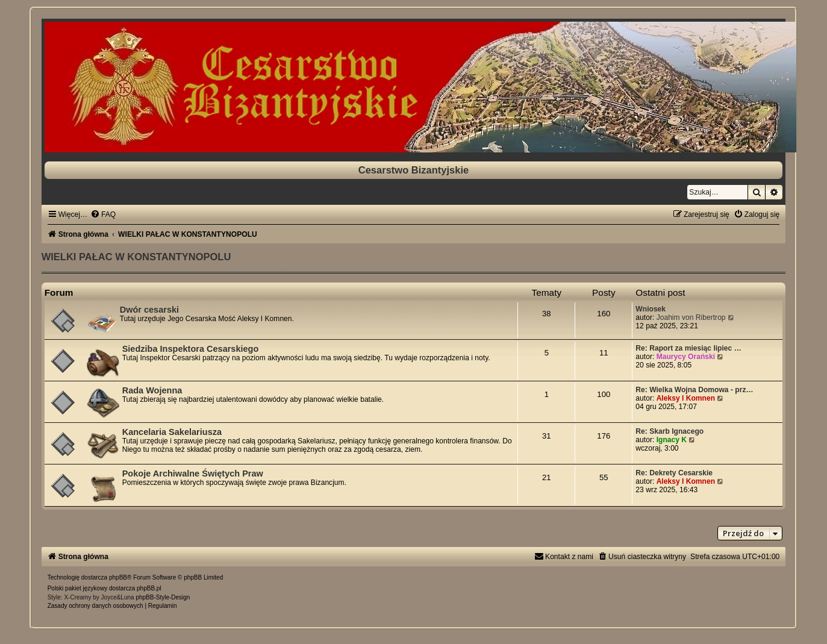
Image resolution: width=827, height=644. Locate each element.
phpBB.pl (149, 588)
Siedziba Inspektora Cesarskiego (191, 349)
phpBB (118, 577)
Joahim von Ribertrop (691, 317)
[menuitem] (103, 214)
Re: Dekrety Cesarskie (674, 473)
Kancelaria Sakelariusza (172, 432)
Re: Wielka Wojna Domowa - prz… (694, 390)
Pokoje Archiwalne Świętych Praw (193, 474)
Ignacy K (672, 440)
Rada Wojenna (152, 390)
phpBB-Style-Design (163, 597)
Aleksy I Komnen (686, 398)
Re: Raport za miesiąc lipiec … (688, 348)
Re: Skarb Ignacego (669, 431)
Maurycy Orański (686, 357)
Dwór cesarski (149, 310)
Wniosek (651, 309)
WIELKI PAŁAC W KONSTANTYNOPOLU (136, 257)
